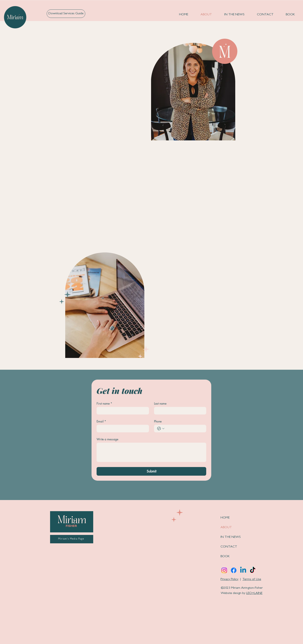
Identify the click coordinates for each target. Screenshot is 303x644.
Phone (158, 421)
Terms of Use (252, 579)
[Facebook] (234, 570)
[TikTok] (253, 570)
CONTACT (229, 547)
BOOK (225, 557)
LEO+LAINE (254, 593)
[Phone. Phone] (184, 429)
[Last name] (179, 411)
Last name (160, 403)
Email (101, 421)
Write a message (107, 439)
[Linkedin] (243, 570)
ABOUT (226, 528)
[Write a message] (151, 452)
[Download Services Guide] (66, 14)
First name (104, 403)
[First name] (122, 411)
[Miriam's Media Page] (72, 539)
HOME (225, 518)
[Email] (122, 429)
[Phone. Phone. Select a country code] (161, 429)
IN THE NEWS (231, 537)
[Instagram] (224, 570)
